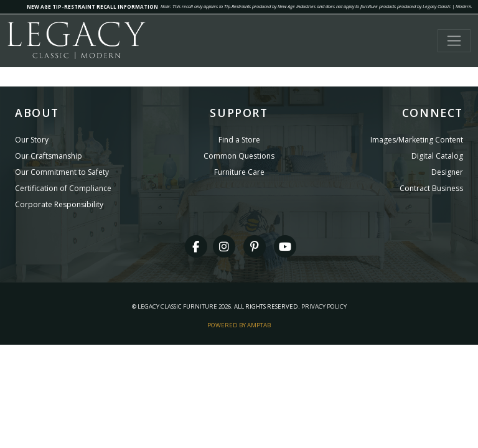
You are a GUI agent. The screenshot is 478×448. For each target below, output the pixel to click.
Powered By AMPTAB (239, 325)
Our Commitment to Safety (62, 172)
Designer (447, 172)
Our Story (32, 140)
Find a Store (239, 140)
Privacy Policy (324, 306)
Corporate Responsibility (59, 204)
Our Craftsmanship (49, 156)
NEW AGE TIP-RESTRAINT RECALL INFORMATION (92, 7)
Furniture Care (239, 172)
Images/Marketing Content (417, 140)
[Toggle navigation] (454, 41)
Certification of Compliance (63, 188)
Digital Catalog (437, 156)
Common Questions (239, 156)
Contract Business (431, 188)
